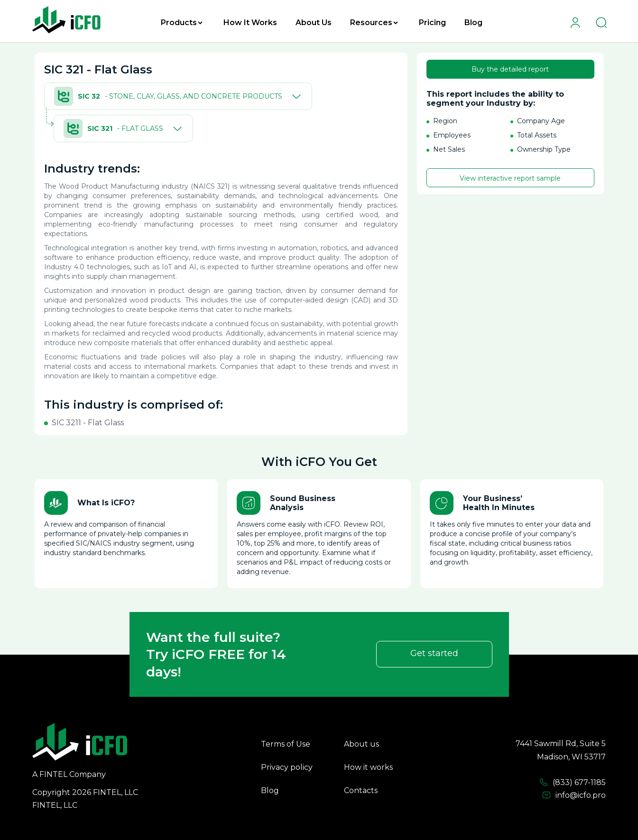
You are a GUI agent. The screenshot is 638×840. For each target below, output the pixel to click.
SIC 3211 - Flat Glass (88, 423)
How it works (368, 767)
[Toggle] (295, 96)
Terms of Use (286, 744)
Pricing (432, 23)
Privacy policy (287, 767)
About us (361, 744)
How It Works (250, 23)
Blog (473, 23)
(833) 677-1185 (573, 783)
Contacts (361, 790)
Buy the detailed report (510, 69)
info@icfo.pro (574, 795)
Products (182, 23)
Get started (434, 653)
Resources (374, 23)
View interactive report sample (510, 178)
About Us (314, 23)
